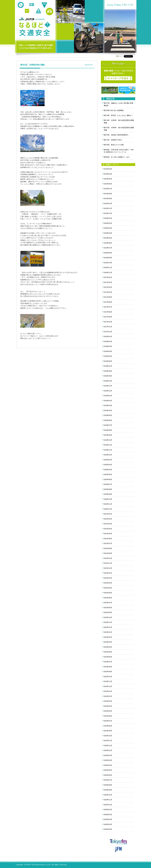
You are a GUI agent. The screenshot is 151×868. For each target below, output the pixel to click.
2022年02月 (108, 578)
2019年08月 (108, 430)
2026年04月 (108, 824)
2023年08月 (108, 667)
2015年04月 (108, 174)
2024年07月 (108, 721)
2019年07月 (108, 425)
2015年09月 (108, 199)
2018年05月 (108, 356)
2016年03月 (108, 228)
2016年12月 (108, 272)
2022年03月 (108, 583)
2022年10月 (108, 617)
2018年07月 (108, 366)
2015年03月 (108, 169)
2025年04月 (108, 765)
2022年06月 (108, 598)
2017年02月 (108, 282)
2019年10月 (108, 440)
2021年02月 (108, 519)
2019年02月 (108, 401)
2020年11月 (108, 504)
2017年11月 (108, 327)
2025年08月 (108, 785)
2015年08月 (108, 194)
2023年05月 (108, 652)
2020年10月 (108, 499)
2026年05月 (108, 829)
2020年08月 (108, 489)
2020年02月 (108, 460)
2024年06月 (108, 716)
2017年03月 (108, 287)
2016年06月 (108, 243)
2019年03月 (108, 405)
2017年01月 (108, 277)
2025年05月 (108, 770)
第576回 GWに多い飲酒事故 (114, 110)
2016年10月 (108, 263)
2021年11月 (108, 563)
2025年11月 (108, 800)
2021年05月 (108, 534)
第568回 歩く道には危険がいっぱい (117, 157)
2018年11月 (108, 386)
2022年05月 (108, 593)
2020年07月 (108, 484)
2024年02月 (108, 696)
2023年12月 (108, 686)
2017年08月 (108, 312)
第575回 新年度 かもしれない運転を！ (119, 115)
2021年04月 (108, 529)
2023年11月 (108, 681)
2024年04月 (108, 706)
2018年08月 (108, 371)
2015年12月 (108, 213)
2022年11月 (108, 622)
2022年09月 (108, 612)
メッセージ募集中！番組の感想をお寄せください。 (118, 72)
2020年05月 (108, 474)
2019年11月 (108, 445)
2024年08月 (108, 726)
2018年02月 (108, 341)
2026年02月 (108, 815)
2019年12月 (108, 450)
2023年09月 (108, 672)
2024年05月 (108, 711)
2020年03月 (108, 465)
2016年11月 (108, 267)
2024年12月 (108, 746)
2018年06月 (108, 361)
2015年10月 (108, 203)
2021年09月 (108, 553)
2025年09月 (108, 790)
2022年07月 (108, 603)
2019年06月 (108, 420)
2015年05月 (108, 179)
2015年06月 (108, 184)
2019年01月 (108, 396)
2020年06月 (108, 479)
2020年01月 (108, 455)
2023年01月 (108, 632)
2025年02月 (108, 755)
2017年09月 (108, 317)
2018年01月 (108, 336)
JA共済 (27, 19)
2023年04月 (108, 647)
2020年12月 (108, 509)
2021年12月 (108, 568)
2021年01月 (108, 514)
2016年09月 (108, 258)
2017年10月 (108, 322)
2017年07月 (108, 307)
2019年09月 (108, 435)
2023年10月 (108, 677)
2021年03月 (108, 524)
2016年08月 (108, 253)
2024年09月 (108, 731)
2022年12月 (108, 627)
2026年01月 (108, 810)
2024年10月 (108, 736)
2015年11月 (108, 208)
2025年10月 (108, 795)
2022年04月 (108, 588)
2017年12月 (108, 332)
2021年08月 (108, 548)
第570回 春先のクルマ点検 (114, 145)
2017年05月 (108, 297)
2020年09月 (108, 494)
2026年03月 (108, 819)
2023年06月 (108, 657)
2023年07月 (108, 662)
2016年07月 (108, 248)
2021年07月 (108, 543)
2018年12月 (108, 391)
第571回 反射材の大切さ (113, 140)
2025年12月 (108, 805)
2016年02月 (108, 223)
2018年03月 (108, 346)
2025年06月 (108, 775)
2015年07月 (108, 189)
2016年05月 (108, 238)
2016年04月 (108, 233)
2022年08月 (108, 608)
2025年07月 (108, 780)
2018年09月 (108, 376)
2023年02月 (108, 637)
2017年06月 (108, 302)
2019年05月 (108, 415)
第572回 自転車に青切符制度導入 (116, 135)
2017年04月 (108, 292)
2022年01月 (108, 573)
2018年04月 (108, 351)
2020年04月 (108, 470)
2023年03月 (108, 642)
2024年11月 (108, 741)
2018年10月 (108, 381)
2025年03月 (108, 760)
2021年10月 (108, 558)
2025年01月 (108, 750)
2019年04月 (108, 410)
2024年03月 (108, 701)
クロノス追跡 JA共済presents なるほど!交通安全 (35, 29)
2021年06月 (108, 539)
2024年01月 (108, 691)
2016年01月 (108, 218)
